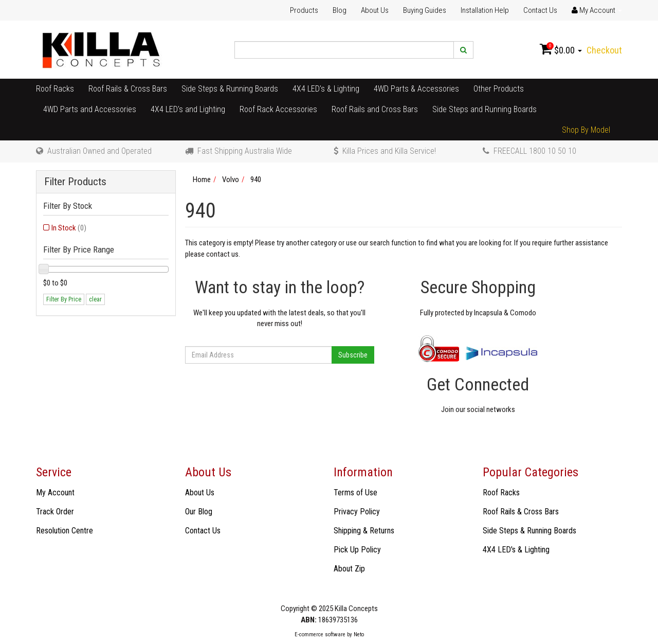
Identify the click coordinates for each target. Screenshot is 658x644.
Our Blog (199, 512)
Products (304, 10)
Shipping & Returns (364, 531)
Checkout (604, 50)
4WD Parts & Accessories (416, 89)
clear (95, 299)
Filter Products (75, 182)
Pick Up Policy (357, 550)
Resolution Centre (65, 531)
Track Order (55, 512)
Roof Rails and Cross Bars (375, 109)
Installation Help (485, 10)
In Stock (69, 228)
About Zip (349, 569)
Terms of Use (355, 493)
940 (256, 180)
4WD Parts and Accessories (90, 109)
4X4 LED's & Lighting (326, 89)
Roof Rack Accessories (278, 109)
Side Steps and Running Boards (485, 109)
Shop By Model (586, 130)
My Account (55, 493)
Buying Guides (425, 10)
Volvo (231, 180)
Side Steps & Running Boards (230, 89)
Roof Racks (55, 89)
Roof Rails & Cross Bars (128, 89)
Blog (340, 10)
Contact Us (540, 10)
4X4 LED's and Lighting (188, 109)
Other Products (499, 89)
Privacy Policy (357, 512)
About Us (375, 10)
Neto (359, 634)
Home (202, 180)
